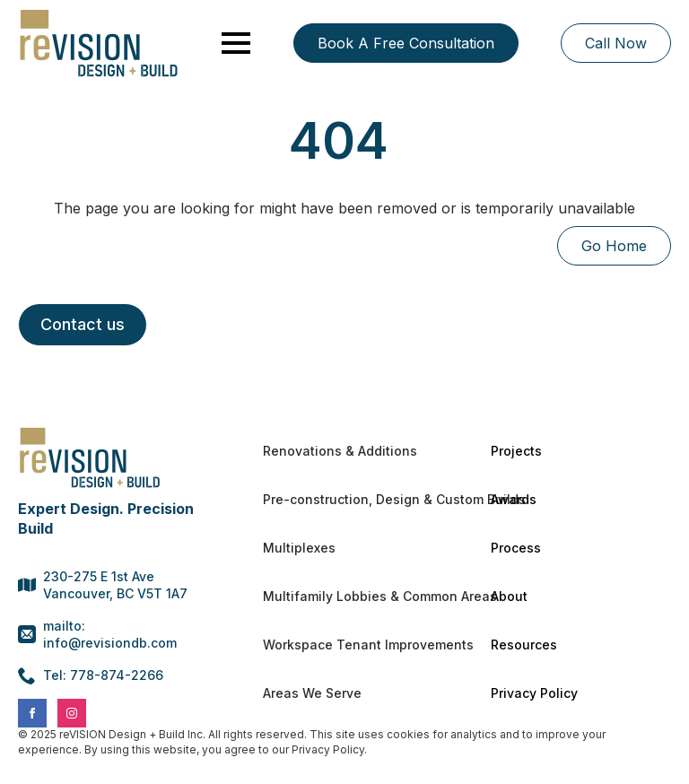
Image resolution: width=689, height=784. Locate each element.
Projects (516, 451)
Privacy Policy (534, 693)
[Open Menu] (236, 43)
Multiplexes (299, 548)
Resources (524, 645)
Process (516, 548)
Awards (514, 499)
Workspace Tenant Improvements (353, 645)
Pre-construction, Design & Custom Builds (353, 499)
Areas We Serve (312, 693)
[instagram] (72, 713)
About (509, 596)
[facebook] (32, 713)
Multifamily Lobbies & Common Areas (353, 596)
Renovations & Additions (340, 451)
